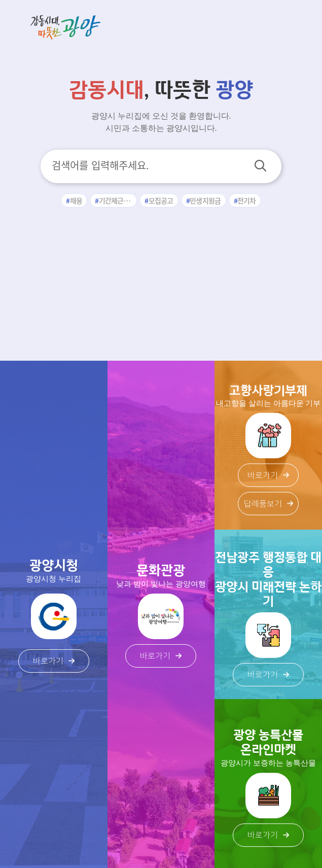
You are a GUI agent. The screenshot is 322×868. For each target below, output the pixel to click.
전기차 (247, 200)
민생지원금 (205, 200)
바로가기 (54, 661)
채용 (76, 200)
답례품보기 (269, 504)
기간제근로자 (118, 200)
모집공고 (161, 200)
